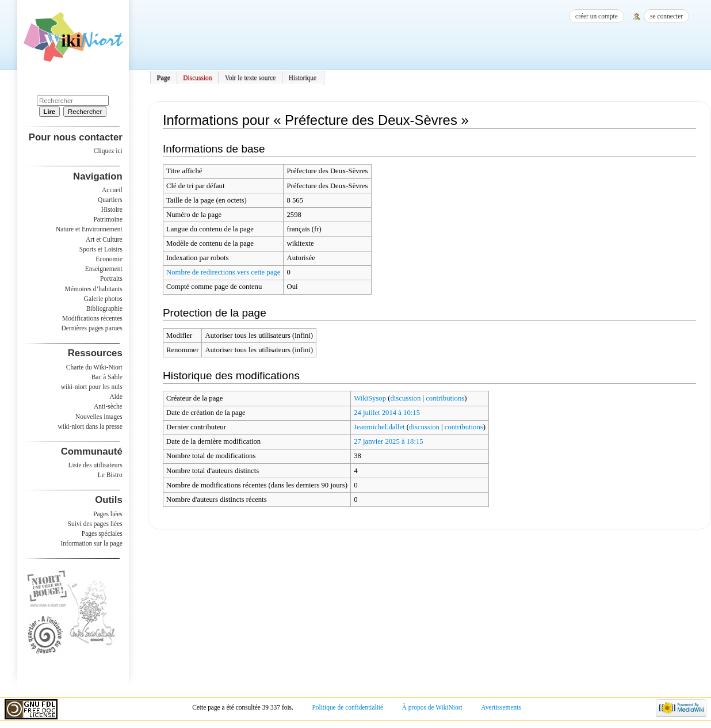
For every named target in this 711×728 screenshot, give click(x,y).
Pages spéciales (102, 533)
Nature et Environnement (89, 229)
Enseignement (104, 269)
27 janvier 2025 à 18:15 (389, 441)
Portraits (111, 279)
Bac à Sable (107, 377)
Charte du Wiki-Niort (94, 367)
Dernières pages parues (92, 328)
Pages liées (108, 514)
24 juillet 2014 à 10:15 (387, 413)
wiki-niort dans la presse (90, 426)
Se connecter (666, 16)
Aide (116, 397)
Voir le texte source (251, 78)
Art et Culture (104, 239)
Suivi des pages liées (95, 524)
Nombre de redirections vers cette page (223, 272)
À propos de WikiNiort (432, 707)
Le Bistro (110, 475)
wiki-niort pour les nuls (92, 387)
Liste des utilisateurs (95, 465)
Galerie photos (103, 299)
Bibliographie (104, 308)
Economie (109, 259)
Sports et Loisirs (101, 249)
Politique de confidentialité (347, 707)
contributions (445, 398)
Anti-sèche (108, 406)
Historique (303, 78)
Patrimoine (108, 219)
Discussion (197, 78)
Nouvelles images (99, 417)
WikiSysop (370, 398)
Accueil (112, 190)
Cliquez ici (108, 151)
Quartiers (110, 200)
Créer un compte (597, 16)
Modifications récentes (92, 318)
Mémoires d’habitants (94, 289)
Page (163, 78)
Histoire (112, 209)
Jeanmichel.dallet (379, 427)
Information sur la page (92, 543)
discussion (405, 398)
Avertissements (501, 707)
